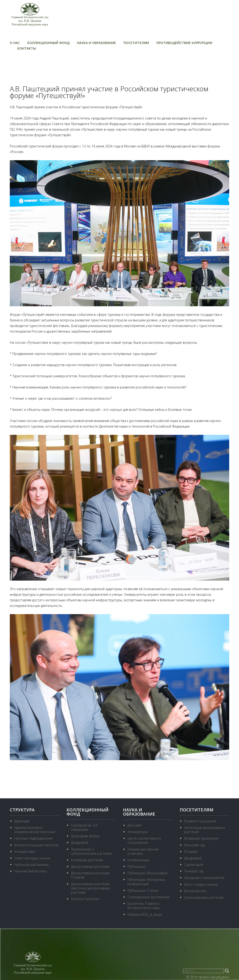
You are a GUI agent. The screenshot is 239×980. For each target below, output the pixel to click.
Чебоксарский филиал (31, 865)
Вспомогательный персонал (36, 845)
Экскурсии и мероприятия (204, 878)
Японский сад (194, 845)
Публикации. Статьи (143, 890)
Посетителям (136, 43)
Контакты (27, 48)
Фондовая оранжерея (201, 838)
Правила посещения (200, 821)
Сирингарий (194, 865)
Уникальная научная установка (143, 851)
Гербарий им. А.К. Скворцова (85, 827)
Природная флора (85, 836)
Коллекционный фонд (48, 43)
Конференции (138, 860)
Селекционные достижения (148, 897)
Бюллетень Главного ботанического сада (144, 906)
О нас (15, 43)
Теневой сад (194, 871)
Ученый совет (25, 852)
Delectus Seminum (85, 899)
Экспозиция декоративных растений (205, 830)
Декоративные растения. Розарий (90, 875)
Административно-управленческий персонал (35, 830)
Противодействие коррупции (184, 43)
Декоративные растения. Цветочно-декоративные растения (91, 888)
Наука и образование (97, 43)
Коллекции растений (87, 860)
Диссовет (135, 825)
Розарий (191, 852)
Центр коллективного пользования (144, 840)
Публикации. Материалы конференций (146, 882)
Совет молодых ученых (32, 858)
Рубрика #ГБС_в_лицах (145, 914)
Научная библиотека (30, 871)
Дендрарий (80, 842)
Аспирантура (137, 832)
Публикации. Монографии (148, 873)
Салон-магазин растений (204, 897)
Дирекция (22, 821)
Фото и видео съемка (201, 884)
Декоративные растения (90, 866)
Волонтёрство (195, 891)
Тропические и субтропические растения (91, 851)
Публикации (136, 866)
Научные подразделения (33, 838)
